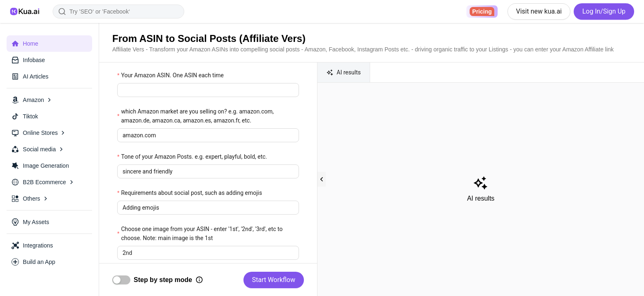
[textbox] (208, 90)
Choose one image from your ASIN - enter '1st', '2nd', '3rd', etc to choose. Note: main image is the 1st (202, 234)
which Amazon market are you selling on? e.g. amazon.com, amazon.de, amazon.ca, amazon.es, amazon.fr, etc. (197, 116)
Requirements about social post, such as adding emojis (191, 193)
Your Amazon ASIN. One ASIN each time (172, 75)
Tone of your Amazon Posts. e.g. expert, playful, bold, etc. (194, 157)
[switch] (121, 280)
